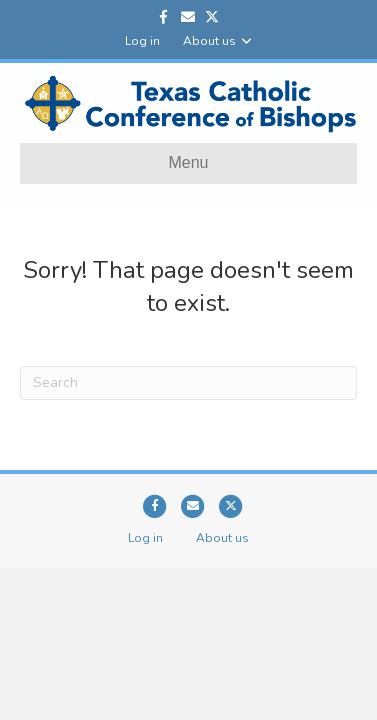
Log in (142, 41)
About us (209, 41)
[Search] (188, 383)
